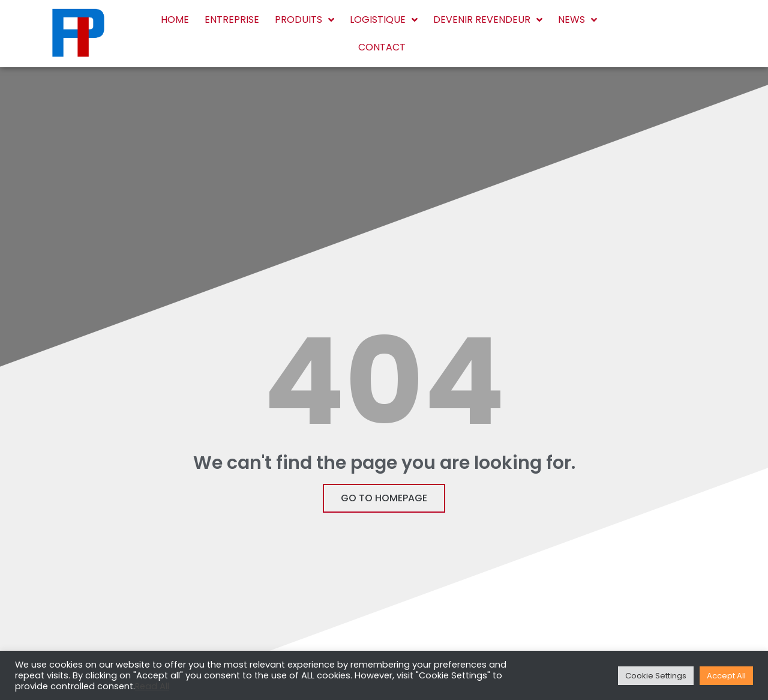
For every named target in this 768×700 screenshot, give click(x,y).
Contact (382, 47)
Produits (304, 20)
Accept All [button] (726, 676)
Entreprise (232, 20)
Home (175, 20)
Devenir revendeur (488, 20)
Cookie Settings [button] (656, 676)
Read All (152, 686)
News (577, 20)
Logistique (384, 20)
